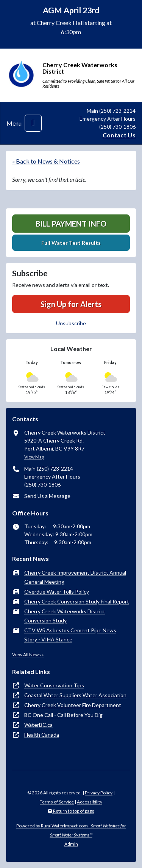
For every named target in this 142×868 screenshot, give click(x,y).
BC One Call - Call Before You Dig (63, 715)
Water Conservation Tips (54, 685)
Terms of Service (57, 802)
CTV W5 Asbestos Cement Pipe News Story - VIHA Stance (70, 635)
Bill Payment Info (71, 224)
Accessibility (90, 802)
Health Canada (42, 735)
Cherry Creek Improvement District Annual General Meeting (75, 577)
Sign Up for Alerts (71, 304)
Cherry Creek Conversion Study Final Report (77, 601)
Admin (71, 844)
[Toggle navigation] (33, 123)
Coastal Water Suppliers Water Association (75, 695)
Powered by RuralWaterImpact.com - (71, 830)
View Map (34, 457)
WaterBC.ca (38, 725)
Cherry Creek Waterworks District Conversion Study (65, 616)
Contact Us (119, 135)
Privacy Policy (99, 793)
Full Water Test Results (71, 243)
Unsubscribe (71, 323)
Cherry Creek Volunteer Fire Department (73, 705)
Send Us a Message (47, 496)
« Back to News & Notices (46, 161)
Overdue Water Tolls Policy (57, 592)
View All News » (28, 655)
